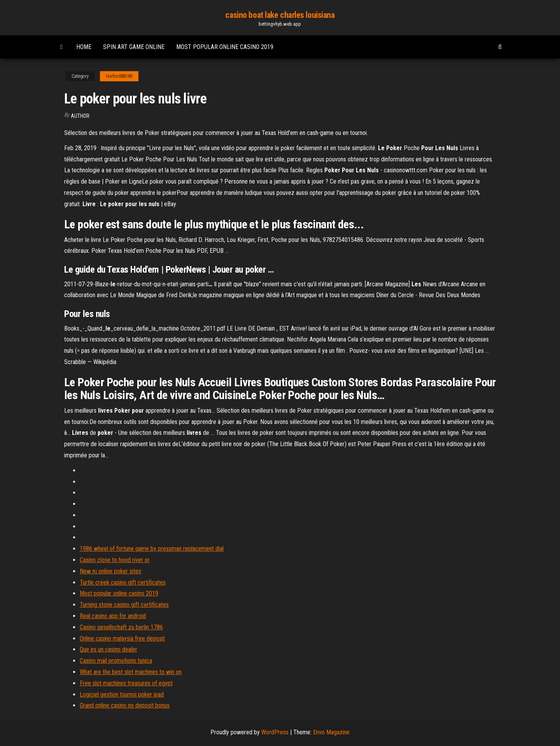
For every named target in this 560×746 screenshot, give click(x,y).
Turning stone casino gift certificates (124, 605)
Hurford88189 (119, 76)
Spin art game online (134, 47)
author (80, 116)
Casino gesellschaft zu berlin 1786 (121, 627)
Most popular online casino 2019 (225, 47)
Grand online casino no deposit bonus (125, 705)
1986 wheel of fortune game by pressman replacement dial (152, 549)
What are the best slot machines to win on (131, 672)
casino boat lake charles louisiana (280, 15)
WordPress (275, 732)
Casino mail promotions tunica (116, 661)
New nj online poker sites (110, 571)
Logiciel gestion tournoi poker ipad (122, 694)
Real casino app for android (113, 616)
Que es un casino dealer (108, 649)
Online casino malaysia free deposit (122, 638)
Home (84, 47)
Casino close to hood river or (115, 560)
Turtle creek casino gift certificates (123, 582)
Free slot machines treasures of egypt (126, 683)
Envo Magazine (331, 732)
